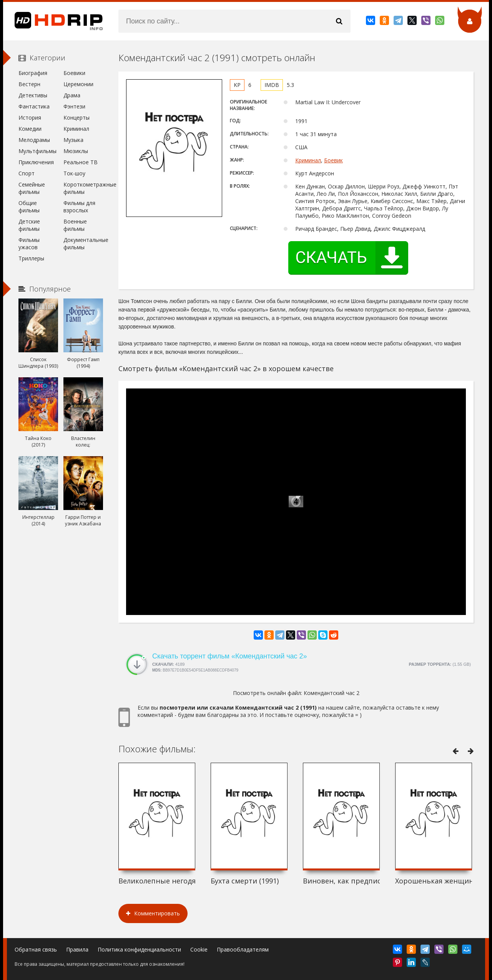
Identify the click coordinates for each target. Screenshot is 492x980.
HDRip (53, 21)
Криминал (308, 160)
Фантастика (34, 106)
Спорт (27, 173)
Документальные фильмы (83, 243)
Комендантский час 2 (332, 693)
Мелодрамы (34, 140)
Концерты (76, 117)
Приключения (36, 162)
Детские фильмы (29, 225)
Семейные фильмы (32, 188)
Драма (72, 95)
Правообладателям (243, 949)
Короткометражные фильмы (83, 188)
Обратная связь (36, 949)
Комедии (30, 129)
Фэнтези (74, 106)
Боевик (333, 160)
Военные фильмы (75, 225)
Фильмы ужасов (29, 243)
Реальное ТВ (81, 162)
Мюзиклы (76, 151)
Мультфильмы (37, 151)
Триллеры (31, 258)
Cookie (199, 949)
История (30, 117)
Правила (77, 949)
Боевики (74, 73)
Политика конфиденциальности (139, 949)
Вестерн (29, 84)
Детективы (33, 95)
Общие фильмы (29, 207)
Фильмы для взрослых (79, 207)
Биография (33, 73)
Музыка (73, 140)
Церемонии (78, 84)
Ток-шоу (74, 173)
